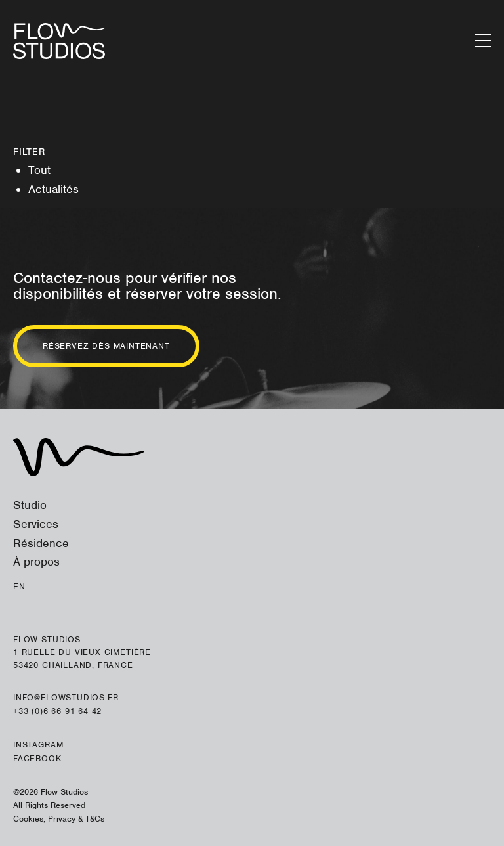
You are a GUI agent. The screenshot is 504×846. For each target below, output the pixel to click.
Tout (39, 170)
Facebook (37, 758)
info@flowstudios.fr (66, 697)
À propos (36, 562)
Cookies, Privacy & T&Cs (59, 819)
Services (36, 524)
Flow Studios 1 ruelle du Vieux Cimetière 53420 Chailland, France (82, 652)
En (19, 586)
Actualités (53, 189)
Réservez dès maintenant (106, 346)
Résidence (41, 543)
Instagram (38, 745)
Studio (30, 505)
